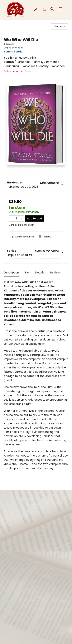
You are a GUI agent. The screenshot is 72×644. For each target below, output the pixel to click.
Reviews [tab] (56, 272)
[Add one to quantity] (21, 218)
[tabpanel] (36, 381)
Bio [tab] (27, 272)
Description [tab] (11, 272)
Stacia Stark (13, 52)
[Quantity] (16, 218)
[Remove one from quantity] (11, 218)
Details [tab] (40, 272)
